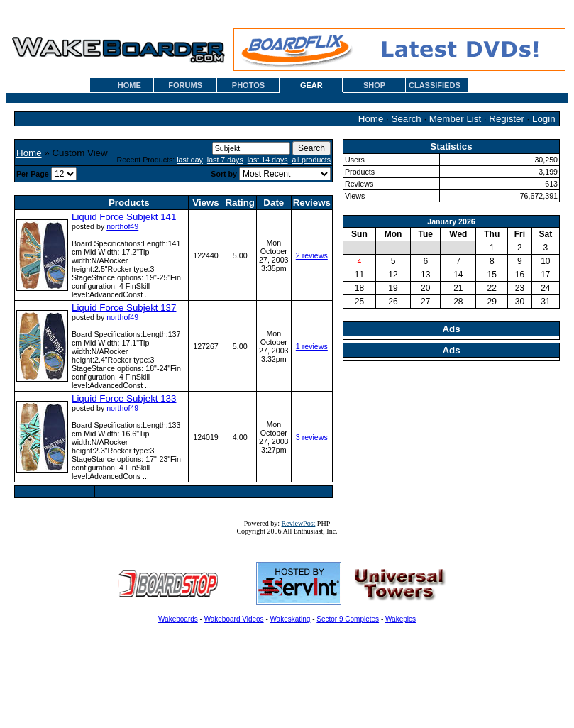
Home (371, 119)
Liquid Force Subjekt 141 (124, 217)
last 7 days (225, 160)
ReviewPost (299, 523)
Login (544, 119)
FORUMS (185, 85)
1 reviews (312, 346)
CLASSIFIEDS (435, 85)
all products (312, 160)
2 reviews (312, 255)
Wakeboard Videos (234, 619)
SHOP (374, 85)
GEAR (311, 85)
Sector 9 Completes (348, 619)
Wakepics (401, 619)
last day (190, 160)
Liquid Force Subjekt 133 (124, 398)
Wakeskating (291, 619)
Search (407, 119)
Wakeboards (178, 619)
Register (507, 119)
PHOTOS (248, 85)
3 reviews (312, 437)
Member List (455, 119)
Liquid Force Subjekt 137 (124, 308)
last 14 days (268, 160)
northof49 (122, 226)
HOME (129, 85)
